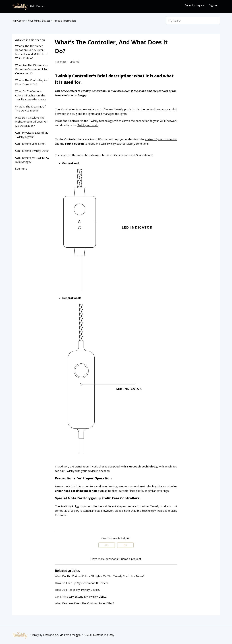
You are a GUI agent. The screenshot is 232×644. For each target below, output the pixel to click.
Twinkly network (88, 125)
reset (92, 144)
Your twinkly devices (39, 21)
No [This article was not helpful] (125, 545)
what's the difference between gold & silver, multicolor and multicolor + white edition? (32, 52)
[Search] (193, 20)
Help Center (18, 21)
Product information (65, 21)
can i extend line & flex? (31, 144)
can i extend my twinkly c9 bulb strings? (32, 160)
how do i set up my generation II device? (82, 583)
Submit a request (195, 5)
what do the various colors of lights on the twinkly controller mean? (31, 95)
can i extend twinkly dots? (32, 151)
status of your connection (161, 139)
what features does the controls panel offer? (84, 603)
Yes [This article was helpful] (107, 545)
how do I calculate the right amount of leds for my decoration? (31, 122)
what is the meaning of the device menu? (30, 108)
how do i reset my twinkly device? (78, 590)
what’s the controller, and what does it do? (32, 82)
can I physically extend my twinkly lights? (32, 135)
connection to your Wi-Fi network (156, 121)
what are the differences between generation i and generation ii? (32, 69)
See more (21, 169)
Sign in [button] (213, 5)
